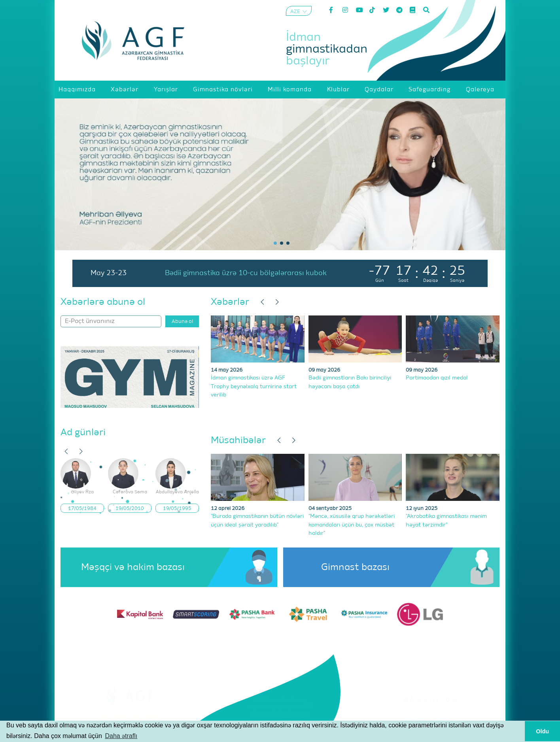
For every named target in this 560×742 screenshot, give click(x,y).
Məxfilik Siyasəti (430, 720)
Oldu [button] (542, 731)
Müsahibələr (238, 440)
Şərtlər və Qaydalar (430, 710)
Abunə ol (182, 322)
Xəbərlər (230, 302)
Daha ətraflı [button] (121, 736)
